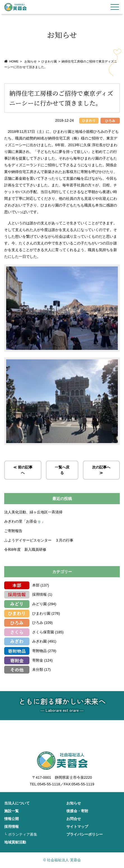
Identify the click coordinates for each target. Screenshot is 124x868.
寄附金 (38, 660)
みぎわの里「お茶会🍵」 (26, 521)
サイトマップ (77, 827)
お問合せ (74, 819)
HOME (14, 61)
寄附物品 (39, 651)
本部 (36, 585)
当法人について (17, 803)
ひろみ (38, 623)
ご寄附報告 (13, 531)
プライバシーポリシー (85, 834)
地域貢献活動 (15, 842)
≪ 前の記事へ (23, 470)
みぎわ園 (39, 641)
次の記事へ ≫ (101, 470)
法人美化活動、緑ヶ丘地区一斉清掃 (33, 512)
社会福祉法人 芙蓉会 (15, 7)
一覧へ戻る (62, 470)
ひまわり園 (49, 61)
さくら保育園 (43, 632)
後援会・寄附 (77, 811)
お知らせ (74, 803)
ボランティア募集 (23, 834)
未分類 (38, 669)
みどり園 (39, 604)
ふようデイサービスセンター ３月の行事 (39, 540)
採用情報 (39, 594)
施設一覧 (11, 811)
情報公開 (11, 819)
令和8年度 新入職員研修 (25, 550)
